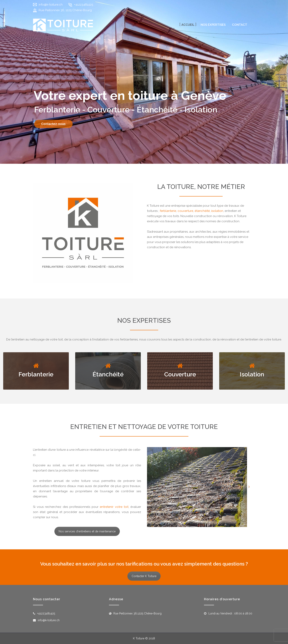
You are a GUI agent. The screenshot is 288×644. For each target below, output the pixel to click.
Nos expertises (213, 25)
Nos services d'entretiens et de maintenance (87, 531)
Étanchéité (108, 374)
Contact (240, 25)
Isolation (252, 374)
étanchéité (202, 211)
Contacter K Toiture (144, 576)
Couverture (180, 374)
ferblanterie (168, 211)
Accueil (188, 25)
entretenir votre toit (114, 507)
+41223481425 (83, 5)
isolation (217, 211)
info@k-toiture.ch (51, 5)
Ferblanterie (36, 374)
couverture (185, 211)
